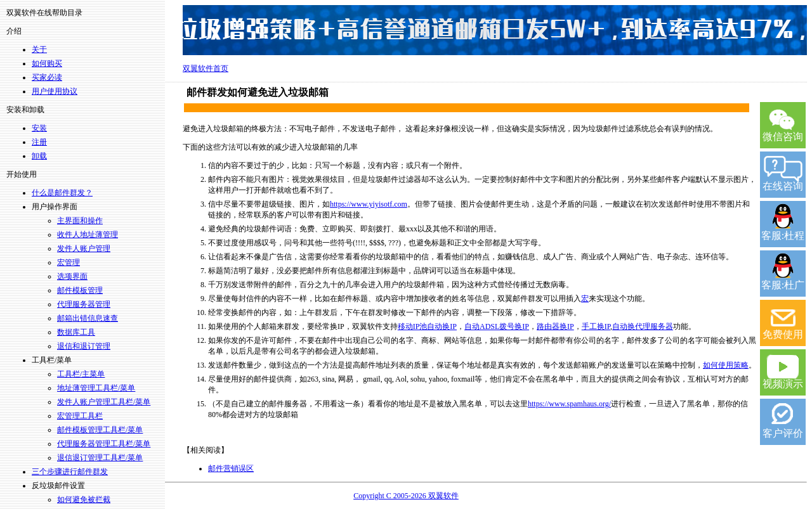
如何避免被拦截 (84, 499)
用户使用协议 (55, 91)
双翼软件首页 (206, 68)
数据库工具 (76, 332)
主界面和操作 (80, 221)
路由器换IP (555, 326)
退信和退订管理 (84, 346)
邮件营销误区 (231, 468)
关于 (39, 49)
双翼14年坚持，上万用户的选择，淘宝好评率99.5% (495, 30)
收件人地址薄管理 (88, 235)
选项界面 (72, 276)
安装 (39, 128)
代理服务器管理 (84, 304)
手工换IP (596, 326)
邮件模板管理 (80, 290)
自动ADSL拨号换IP (497, 326)
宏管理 (69, 262)
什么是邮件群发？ (62, 193)
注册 (39, 142)
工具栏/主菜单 (81, 374)
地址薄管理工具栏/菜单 (96, 388)
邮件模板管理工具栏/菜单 (100, 430)
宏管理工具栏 (80, 416)
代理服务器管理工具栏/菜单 (104, 444)
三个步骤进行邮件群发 (70, 472)
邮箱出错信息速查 (88, 318)
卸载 (39, 156)
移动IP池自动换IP (427, 326)
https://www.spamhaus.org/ (569, 404)
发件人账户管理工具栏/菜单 (104, 402)
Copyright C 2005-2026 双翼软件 (406, 496)
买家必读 (47, 77)
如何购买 (47, 63)
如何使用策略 (726, 365)
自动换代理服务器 (643, 326)
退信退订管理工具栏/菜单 (100, 458)
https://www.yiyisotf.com (369, 204)
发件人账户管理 (84, 248)
